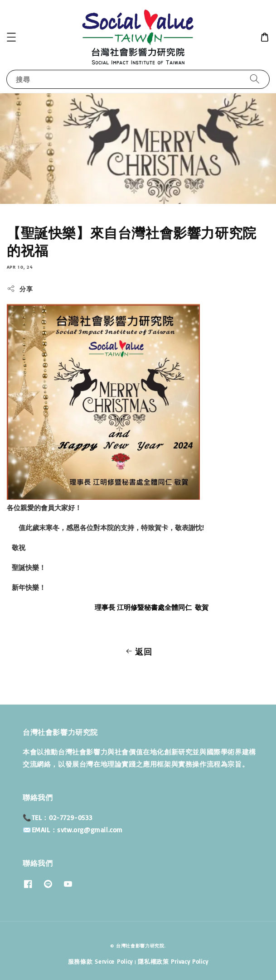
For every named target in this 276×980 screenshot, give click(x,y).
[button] (11, 37)
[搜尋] (255, 79)
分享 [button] (20, 289)
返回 (138, 652)
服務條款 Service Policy (100, 961)
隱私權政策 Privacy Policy (173, 961)
